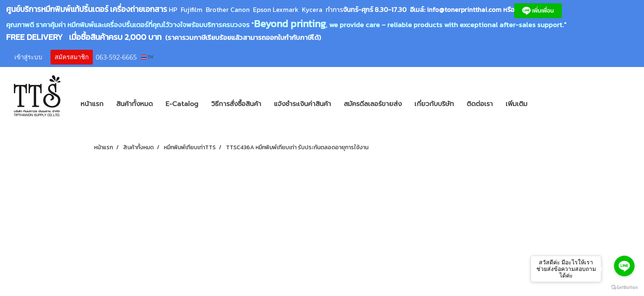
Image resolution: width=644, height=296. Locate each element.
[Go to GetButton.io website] (624, 288)
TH (147, 57)
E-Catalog (182, 104)
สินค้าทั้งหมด (135, 104)
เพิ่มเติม (516, 104)
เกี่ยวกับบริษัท (434, 104)
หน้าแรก (92, 104)
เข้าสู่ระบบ (28, 57)
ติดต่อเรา (480, 104)
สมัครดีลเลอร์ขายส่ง (373, 104)
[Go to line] (624, 266)
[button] (546, 104)
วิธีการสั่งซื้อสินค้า (236, 104)
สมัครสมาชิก (72, 57)
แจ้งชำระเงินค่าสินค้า (302, 104)
